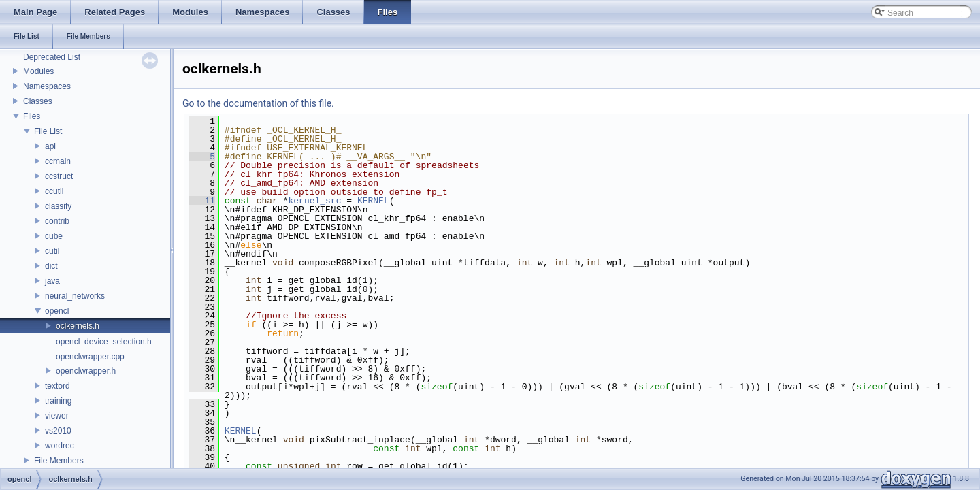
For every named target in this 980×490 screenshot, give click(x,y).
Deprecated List (52, 57)
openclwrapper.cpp (90, 357)
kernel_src (314, 201)
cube (54, 236)
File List (48, 131)
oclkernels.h (78, 326)
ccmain (58, 161)
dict (51, 266)
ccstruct (59, 176)
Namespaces (47, 86)
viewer (57, 416)
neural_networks (75, 296)
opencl (57, 311)
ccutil (54, 191)
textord (58, 386)
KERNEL (373, 201)
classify (58, 206)
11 (202, 201)
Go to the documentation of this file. (258, 103)
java (52, 281)
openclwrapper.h (86, 371)
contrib (57, 221)
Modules (38, 71)
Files (32, 116)
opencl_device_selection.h (104, 342)
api (50, 146)
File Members (59, 461)
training (58, 401)
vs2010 (58, 431)
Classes (38, 101)
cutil (52, 251)
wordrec (60, 446)
